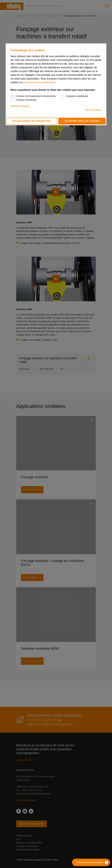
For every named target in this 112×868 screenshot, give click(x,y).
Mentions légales (20, 106)
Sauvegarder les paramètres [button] (32, 121)
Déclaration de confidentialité (39, 82)
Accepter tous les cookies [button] (82, 121)
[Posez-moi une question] (103, 862)
